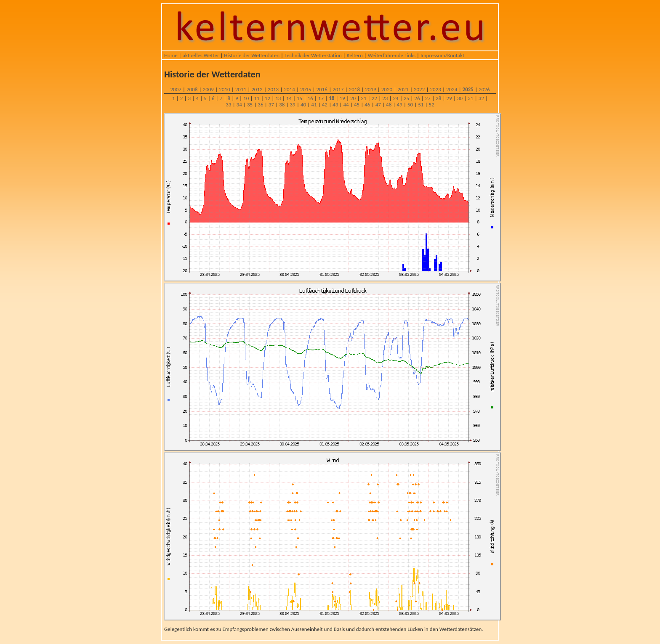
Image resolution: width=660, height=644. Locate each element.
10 (246, 98)
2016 (322, 89)
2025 (468, 89)
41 (314, 105)
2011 (241, 89)
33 (228, 105)
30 (460, 98)
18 (331, 98)
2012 (257, 89)
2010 (224, 89)
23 (385, 98)
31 (470, 98)
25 (406, 98)
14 (289, 98)
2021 (403, 89)
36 (260, 105)
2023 (435, 89)
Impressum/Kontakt (442, 55)
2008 (192, 89)
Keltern (355, 55)
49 (399, 105)
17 (321, 98)
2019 (370, 89)
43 (335, 105)
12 (267, 98)
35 (250, 105)
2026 (484, 89)
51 (421, 105)
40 (303, 105)
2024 (452, 89)
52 (432, 105)
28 (438, 98)
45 (357, 105)
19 (342, 98)
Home (171, 55)
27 (428, 98)
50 (410, 105)
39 (293, 105)
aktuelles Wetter (201, 55)
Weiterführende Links (392, 55)
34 (239, 105)
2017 (338, 89)
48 (389, 105)
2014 (289, 89)
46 (367, 105)
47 (378, 105)
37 (271, 105)
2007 (176, 89)
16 (310, 98)
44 (346, 105)
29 (449, 98)
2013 (273, 89)
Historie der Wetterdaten (252, 55)
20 (353, 98)
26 (417, 98)
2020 (387, 89)
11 (257, 98)
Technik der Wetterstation (313, 55)
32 (481, 98)
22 (374, 98)
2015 (306, 89)
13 (278, 98)
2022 (419, 89)
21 (363, 98)
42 (325, 105)
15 (299, 98)
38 (282, 105)
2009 (208, 89)
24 (396, 98)
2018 (354, 89)
